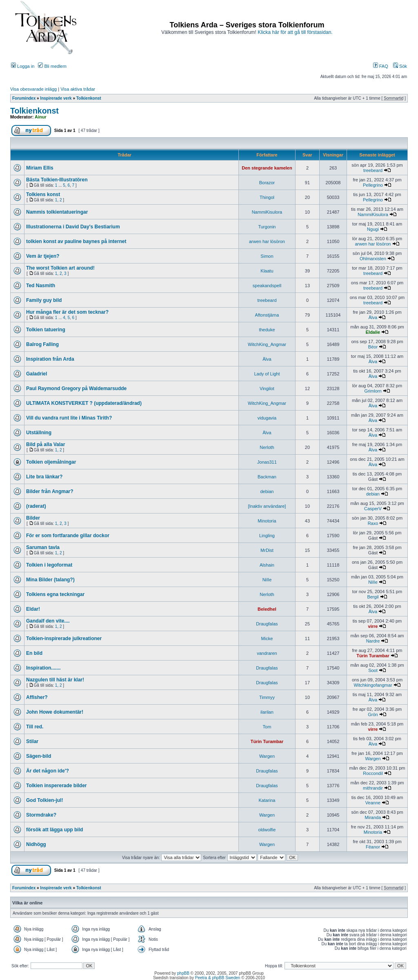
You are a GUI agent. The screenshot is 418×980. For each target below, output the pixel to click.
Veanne (373, 803)
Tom (267, 727)
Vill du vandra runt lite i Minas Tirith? (69, 418)
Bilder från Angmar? (50, 491)
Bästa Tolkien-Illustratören (57, 180)
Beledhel (267, 609)
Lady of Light (267, 374)
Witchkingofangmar (373, 685)
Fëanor (373, 847)
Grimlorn (373, 391)
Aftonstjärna (267, 315)
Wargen (267, 756)
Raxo (373, 523)
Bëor (373, 347)
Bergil (373, 597)
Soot (373, 670)
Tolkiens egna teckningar (55, 594)
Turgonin (267, 227)
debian (267, 491)
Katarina (267, 800)
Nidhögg (36, 844)
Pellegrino (373, 185)
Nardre (373, 641)
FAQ (381, 66)
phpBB (183, 973)
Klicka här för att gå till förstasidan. (295, 32)
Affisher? (37, 697)
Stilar (32, 741)
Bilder (33, 518)
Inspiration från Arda (50, 359)
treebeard (373, 170)
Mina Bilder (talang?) (50, 580)
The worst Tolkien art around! (60, 268)
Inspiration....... (43, 668)
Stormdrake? (41, 815)
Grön (373, 714)
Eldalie (373, 332)
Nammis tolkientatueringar (57, 212)
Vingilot (267, 388)
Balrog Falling (42, 344)
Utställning (39, 433)
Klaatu (267, 271)
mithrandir (373, 788)
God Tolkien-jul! (44, 800)
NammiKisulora (267, 212)
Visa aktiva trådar (78, 89)
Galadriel (37, 374)
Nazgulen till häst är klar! (55, 680)
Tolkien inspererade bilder (57, 786)
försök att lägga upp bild (54, 830)
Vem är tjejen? (43, 256)
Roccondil (373, 773)
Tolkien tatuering (46, 330)
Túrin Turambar (373, 656)
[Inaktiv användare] (267, 506)
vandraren (267, 653)
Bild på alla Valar (46, 444)
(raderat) (36, 506)
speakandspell (267, 286)
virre (373, 626)
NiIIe (267, 580)
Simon (267, 256)
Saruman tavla (43, 547)
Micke (267, 638)
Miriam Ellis (40, 168)
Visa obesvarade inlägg (33, 89)
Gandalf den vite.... (48, 621)
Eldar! (33, 609)
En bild (34, 653)
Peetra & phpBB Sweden (218, 978)
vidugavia (267, 418)
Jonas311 (267, 462)
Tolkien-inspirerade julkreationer (64, 638)
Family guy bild (44, 300)
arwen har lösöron (267, 241)
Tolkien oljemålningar (51, 462)
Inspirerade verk (56, 98)
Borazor (267, 183)
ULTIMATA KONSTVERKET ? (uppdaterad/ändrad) (84, 403)
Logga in (23, 66)
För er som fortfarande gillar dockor (68, 536)
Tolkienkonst (89, 98)
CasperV (373, 509)
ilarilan (267, 712)
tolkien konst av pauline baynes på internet (76, 241)
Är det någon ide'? (48, 771)
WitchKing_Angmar (267, 344)
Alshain (267, 565)
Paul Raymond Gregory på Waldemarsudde (76, 388)
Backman (267, 477)
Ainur (41, 117)
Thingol (267, 197)
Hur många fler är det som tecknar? (67, 312)
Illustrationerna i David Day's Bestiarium (73, 227)
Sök (400, 66)
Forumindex (24, 98)
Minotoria (267, 521)
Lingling (267, 536)
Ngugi (373, 229)
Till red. (35, 727)
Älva (373, 317)
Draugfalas (267, 624)
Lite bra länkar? (44, 477)
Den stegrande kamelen (267, 168)
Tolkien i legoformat (49, 565)
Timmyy (267, 697)
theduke (267, 330)
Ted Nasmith (41, 286)
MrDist (267, 550)
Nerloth (267, 447)
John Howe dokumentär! (55, 712)
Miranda (373, 817)
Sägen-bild (39, 756)
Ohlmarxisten (373, 259)
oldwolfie (267, 830)
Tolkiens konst (43, 194)
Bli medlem (52, 66)
